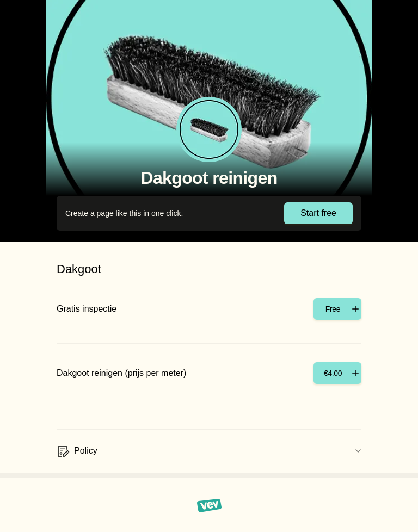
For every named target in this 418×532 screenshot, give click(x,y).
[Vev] (209, 505)
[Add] (337, 309)
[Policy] (209, 451)
